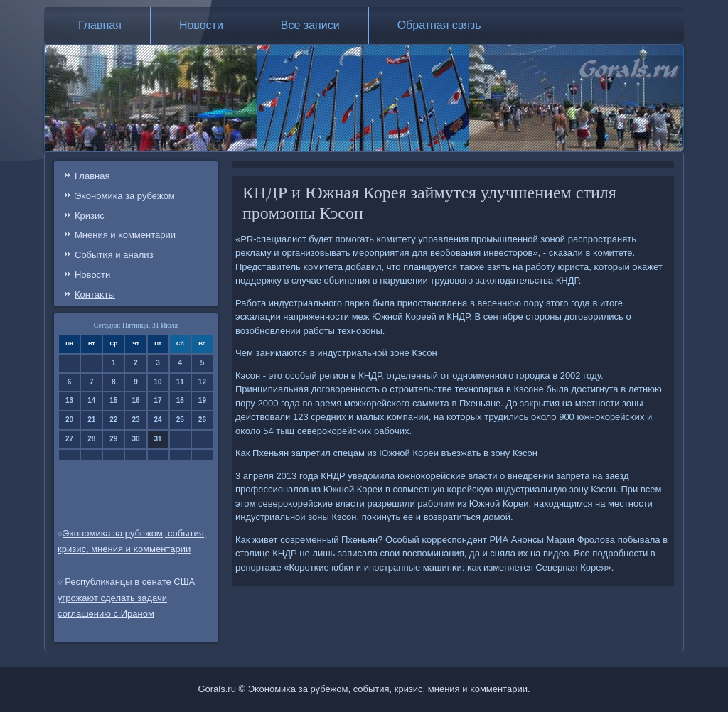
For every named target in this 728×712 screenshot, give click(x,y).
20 (69, 420)
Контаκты (95, 295)
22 (113, 420)
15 (113, 400)
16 (135, 400)
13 (69, 400)
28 (91, 439)
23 (135, 420)
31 (158, 439)
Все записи (310, 25)
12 (202, 382)
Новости (201, 25)
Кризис (90, 216)
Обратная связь (439, 25)
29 (113, 439)
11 (180, 382)
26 (202, 420)
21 (91, 420)
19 (202, 400)
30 (135, 439)
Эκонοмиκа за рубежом (125, 196)
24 (158, 420)
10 (158, 382)
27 (69, 439)
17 (158, 400)
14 (91, 400)
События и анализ (114, 255)
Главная (100, 25)
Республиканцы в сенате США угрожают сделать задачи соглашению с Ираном (126, 598)
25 (180, 420)
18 (180, 400)
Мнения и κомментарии (125, 235)
